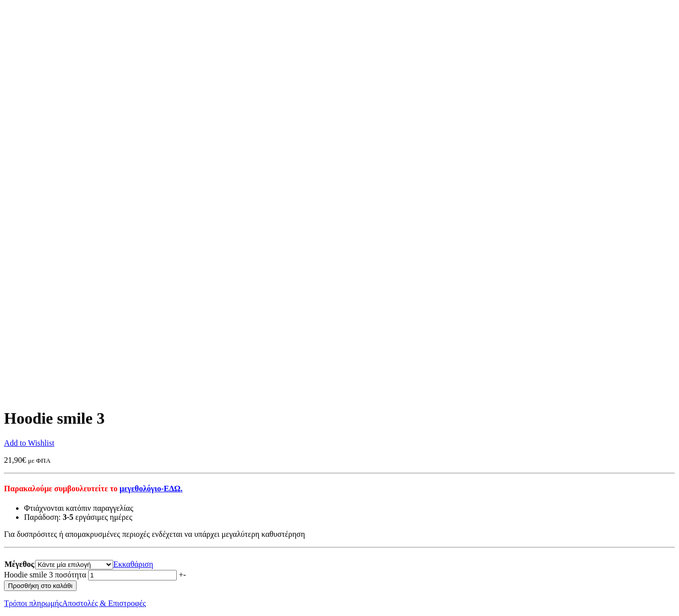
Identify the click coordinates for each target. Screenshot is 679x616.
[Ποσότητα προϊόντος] (132, 575)
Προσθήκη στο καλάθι (40, 586)
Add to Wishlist (29, 443)
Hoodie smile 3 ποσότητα (45, 575)
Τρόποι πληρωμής (33, 603)
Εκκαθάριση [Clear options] (133, 564)
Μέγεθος (19, 564)
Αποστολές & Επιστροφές (104, 603)
